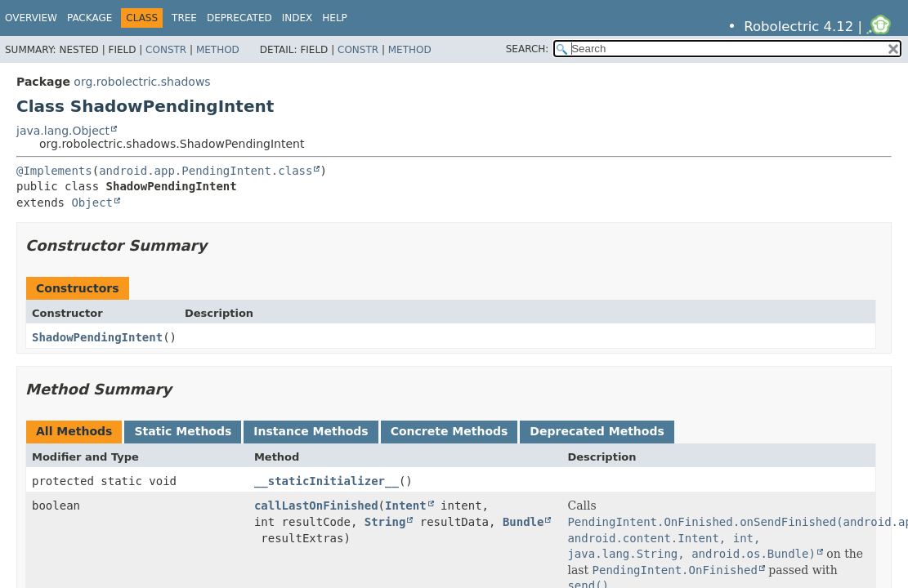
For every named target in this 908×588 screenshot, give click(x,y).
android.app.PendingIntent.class (206, 171)
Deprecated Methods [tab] (597, 431)
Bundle (523, 522)
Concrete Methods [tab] (450, 431)
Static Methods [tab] (183, 431)
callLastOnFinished (316, 506)
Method (218, 50)
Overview (31, 18)
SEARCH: (528, 49)
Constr (166, 50)
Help (335, 18)
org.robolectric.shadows (142, 82)
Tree (184, 18)
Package (89, 18)
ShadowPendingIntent (97, 337)
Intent (406, 506)
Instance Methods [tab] (311, 431)
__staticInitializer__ (327, 481)
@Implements (54, 171)
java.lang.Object (63, 131)
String (385, 522)
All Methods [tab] (74, 431)
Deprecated (239, 18)
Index (297, 18)
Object (92, 203)
